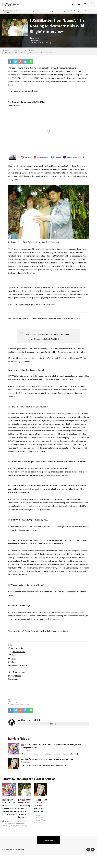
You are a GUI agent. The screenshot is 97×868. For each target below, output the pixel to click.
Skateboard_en (82, 11)
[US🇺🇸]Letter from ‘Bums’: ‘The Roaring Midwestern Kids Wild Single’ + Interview (25, 816)
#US (43, 45)
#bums (18, 678)
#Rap (39, 45)
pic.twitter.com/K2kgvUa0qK (56, 337)
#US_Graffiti (17, 832)
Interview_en (36, 43)
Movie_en (56, 11)
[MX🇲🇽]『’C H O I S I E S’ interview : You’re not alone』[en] (47, 762)
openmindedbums (19, 668)
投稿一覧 (53, 726)
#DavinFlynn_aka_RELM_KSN (14, 829)
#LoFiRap (37, 825)
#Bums (34, 45)
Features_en (23, 11)
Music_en (35, 11)
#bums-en (17, 682)
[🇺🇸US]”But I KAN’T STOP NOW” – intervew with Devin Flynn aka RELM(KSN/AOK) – (12, 813)
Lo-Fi (40, 827)
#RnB (36, 827)
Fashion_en (68, 11)
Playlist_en (9, 14)
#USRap (48, 45)
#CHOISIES (40, 823)
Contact (20, 14)
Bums (14, 658)
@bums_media (19, 654)
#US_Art (9, 832)
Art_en (46, 11)
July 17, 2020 (53, 342)
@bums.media (17, 651)
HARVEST (22, 862)
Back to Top (49, 853)
